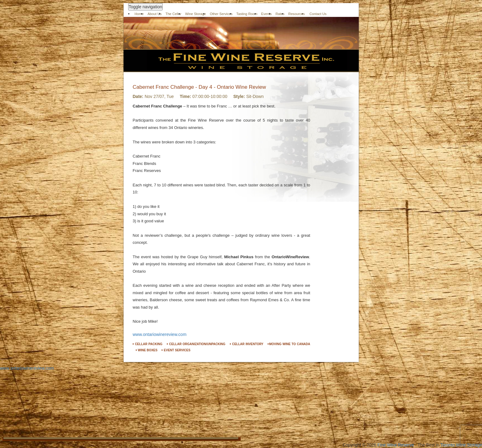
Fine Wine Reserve (396, 445)
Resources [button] (296, 14)
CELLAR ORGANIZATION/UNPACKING (196, 344)
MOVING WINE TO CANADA (289, 344)
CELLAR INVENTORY (247, 344)
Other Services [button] (221, 14)
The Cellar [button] (173, 14)
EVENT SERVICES (176, 350)
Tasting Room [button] (247, 14)
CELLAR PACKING (148, 344)
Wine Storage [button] (196, 14)
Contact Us (318, 14)
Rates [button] (280, 14)
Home (139, 14)
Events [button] (267, 14)
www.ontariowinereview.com (160, 334)
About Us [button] (155, 14)
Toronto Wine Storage (461, 445)
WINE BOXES (147, 350)
